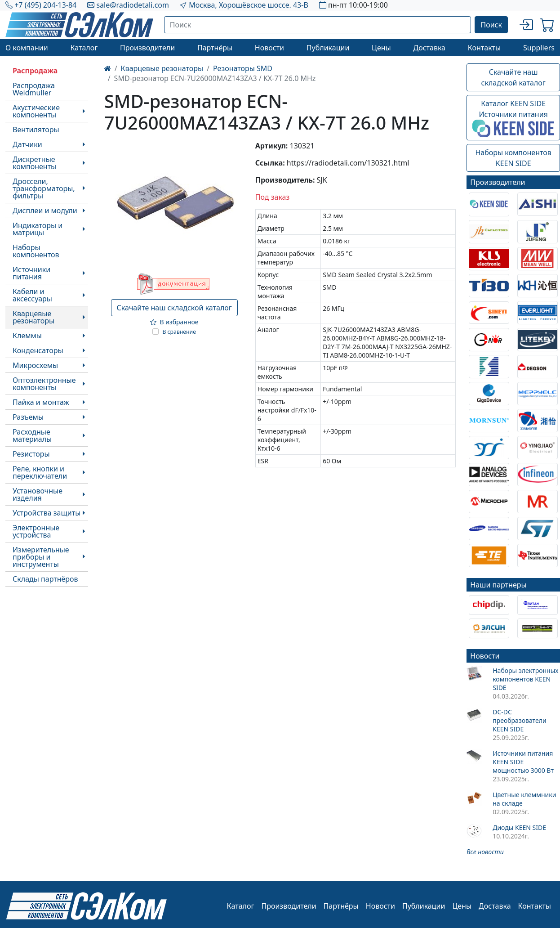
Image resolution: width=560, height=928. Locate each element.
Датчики (27, 144)
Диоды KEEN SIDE (519, 827)
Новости (269, 48)
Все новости (485, 852)
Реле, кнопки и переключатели (40, 472)
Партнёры (215, 48)
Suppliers (539, 48)
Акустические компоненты (36, 111)
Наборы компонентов (36, 251)
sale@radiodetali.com (133, 5)
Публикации (328, 48)
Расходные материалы (32, 435)
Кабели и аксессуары (32, 295)
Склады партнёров (45, 579)
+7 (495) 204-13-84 (45, 5)
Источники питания (31, 273)
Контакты (484, 48)
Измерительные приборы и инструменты (41, 557)
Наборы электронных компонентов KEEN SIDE (525, 679)
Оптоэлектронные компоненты (44, 384)
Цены (381, 48)
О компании (27, 48)
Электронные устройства (36, 531)
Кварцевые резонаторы (33, 317)
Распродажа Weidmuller (34, 89)
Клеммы (27, 336)
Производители (147, 48)
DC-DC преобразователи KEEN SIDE (519, 720)
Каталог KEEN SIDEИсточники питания (513, 118)
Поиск (491, 25)
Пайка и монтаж (41, 402)
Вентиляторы (36, 130)
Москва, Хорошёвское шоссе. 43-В (249, 5)
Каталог (84, 48)
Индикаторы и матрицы (38, 229)
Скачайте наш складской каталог (174, 308)
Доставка (430, 48)
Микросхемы (35, 365)
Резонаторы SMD (243, 68)
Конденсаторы (38, 350)
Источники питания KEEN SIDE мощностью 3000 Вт (523, 762)
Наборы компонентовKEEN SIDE (513, 158)
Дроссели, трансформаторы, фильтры (44, 188)
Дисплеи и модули (45, 211)
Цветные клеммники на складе (524, 799)
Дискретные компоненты (34, 163)
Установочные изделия (38, 494)
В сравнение (179, 332)
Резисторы (31, 454)
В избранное (174, 322)
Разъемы (28, 417)
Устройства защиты (47, 513)
